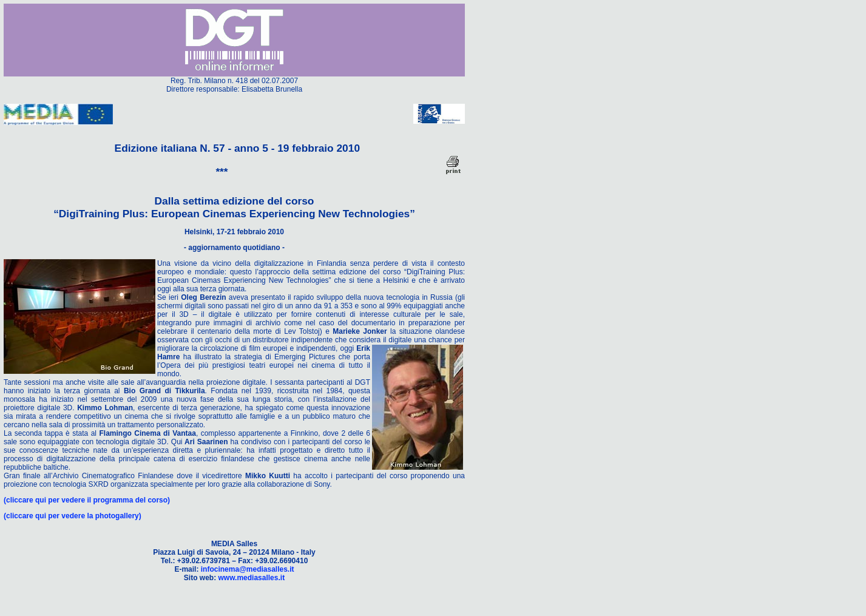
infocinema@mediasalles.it (248, 569)
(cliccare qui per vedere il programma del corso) (87, 500)
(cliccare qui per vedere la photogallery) (73, 516)
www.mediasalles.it (252, 578)
